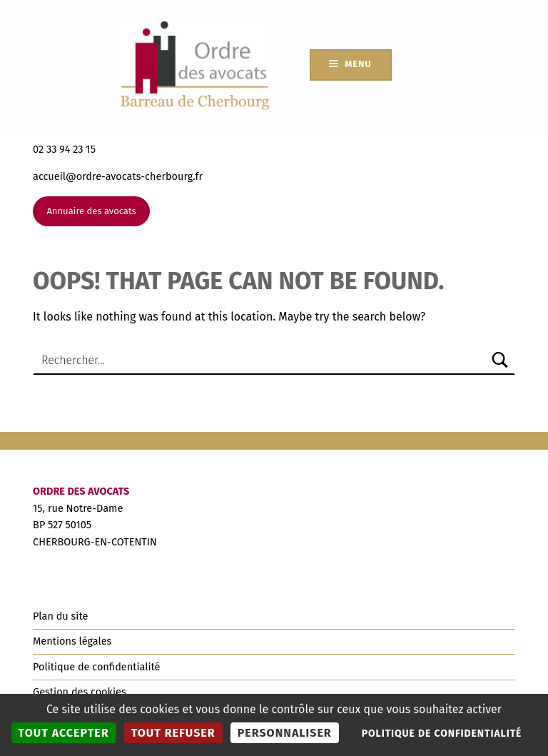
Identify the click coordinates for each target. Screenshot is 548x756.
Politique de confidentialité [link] (442, 734)
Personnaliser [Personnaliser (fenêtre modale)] (285, 733)
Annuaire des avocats (91, 211)
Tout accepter (64, 733)
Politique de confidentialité (96, 667)
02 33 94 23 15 (64, 149)
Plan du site (60, 616)
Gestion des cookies (80, 692)
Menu (358, 64)
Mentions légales (72, 641)
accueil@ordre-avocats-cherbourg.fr (118, 176)
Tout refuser (173, 733)
